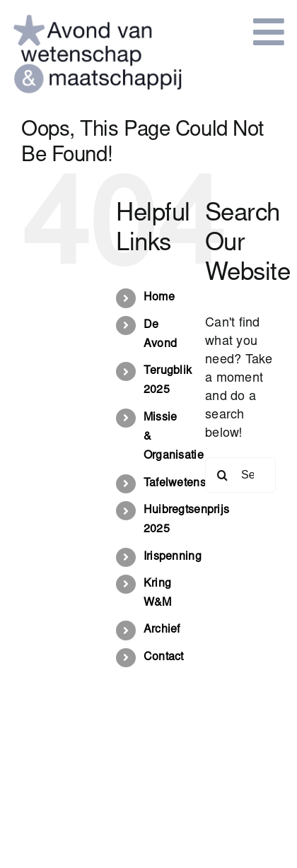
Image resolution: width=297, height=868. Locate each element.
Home (159, 298)
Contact (164, 657)
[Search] (223, 475)
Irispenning (173, 557)
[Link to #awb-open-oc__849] (269, 32)
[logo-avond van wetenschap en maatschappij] (98, 13)
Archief (162, 630)
